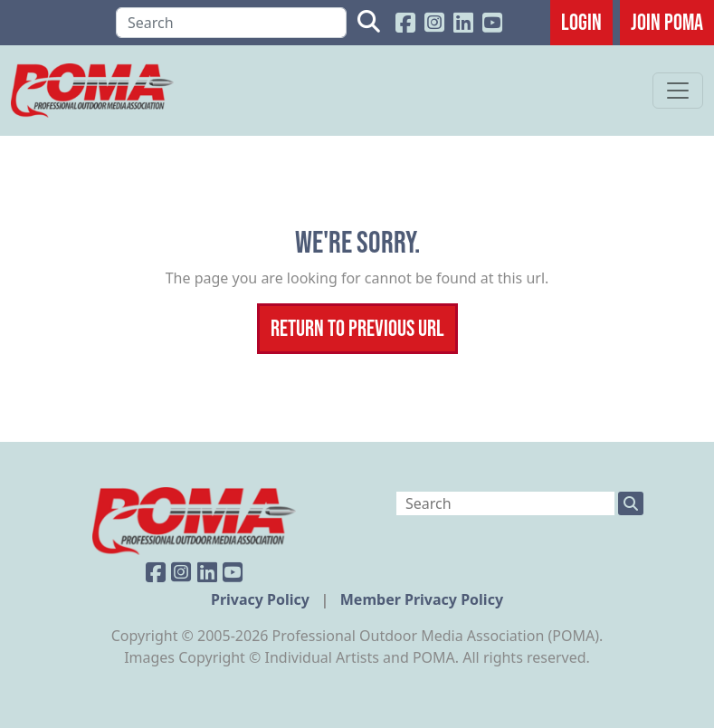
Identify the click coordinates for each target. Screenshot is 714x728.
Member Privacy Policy (422, 599)
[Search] (231, 23)
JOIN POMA (667, 22)
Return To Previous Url (357, 328)
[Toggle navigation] (678, 91)
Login (581, 22)
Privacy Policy (262, 599)
